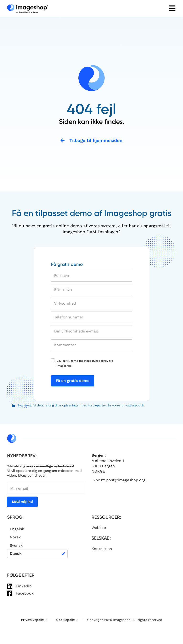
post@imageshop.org (126, 480)
